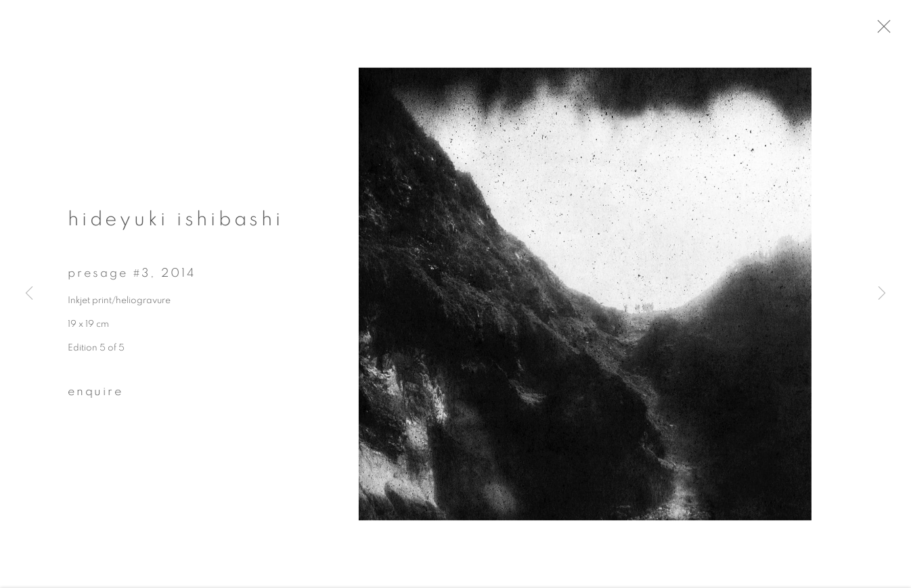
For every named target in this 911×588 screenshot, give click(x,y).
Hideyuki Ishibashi (176, 224)
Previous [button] (29, 294)
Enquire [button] (95, 397)
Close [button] (894, 30)
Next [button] (882, 294)
